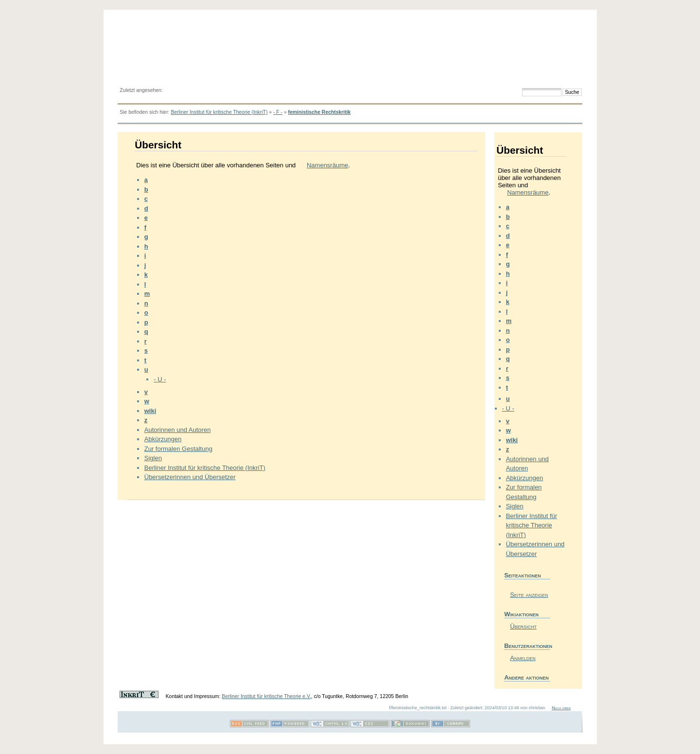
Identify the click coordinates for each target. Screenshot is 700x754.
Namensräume (327, 165)
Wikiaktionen (521, 614)
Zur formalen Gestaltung (178, 449)
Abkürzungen (163, 439)
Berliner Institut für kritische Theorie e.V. (266, 696)
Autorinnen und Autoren (178, 430)
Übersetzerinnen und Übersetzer (190, 477)
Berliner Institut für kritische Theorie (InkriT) (219, 112)
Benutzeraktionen (527, 646)
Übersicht (523, 626)
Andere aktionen (526, 677)
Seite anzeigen (529, 595)
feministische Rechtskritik (320, 112)
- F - (278, 112)
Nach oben (561, 708)
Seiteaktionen (523, 575)
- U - (160, 379)
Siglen (153, 458)
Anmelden (523, 658)
